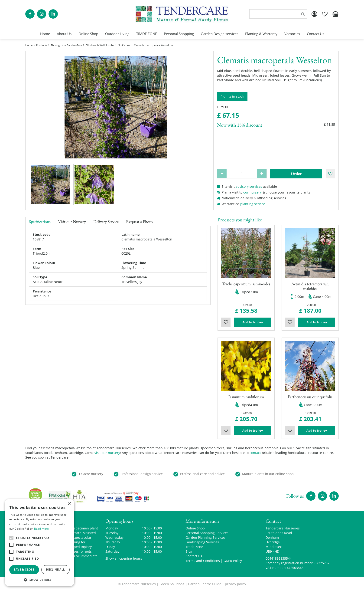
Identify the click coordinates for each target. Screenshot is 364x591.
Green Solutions (172, 584)
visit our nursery (107, 453)
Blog (189, 551)
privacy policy (236, 584)
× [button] (69, 504)
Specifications (40, 222)
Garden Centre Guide (205, 584)
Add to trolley (253, 322)
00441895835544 (279, 558)
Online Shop (195, 528)
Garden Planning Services (205, 537)
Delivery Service (106, 222)
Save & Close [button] (24, 570)
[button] (39, 580)
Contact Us (194, 556)
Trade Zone (194, 547)
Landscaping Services (202, 542)
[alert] (39, 543)
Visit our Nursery (72, 222)
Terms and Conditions (203, 561)
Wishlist (226, 322)
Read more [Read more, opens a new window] (42, 529)
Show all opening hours (124, 558)
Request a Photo (139, 222)
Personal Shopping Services (207, 533)
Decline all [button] (55, 570)
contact (255, 453)
